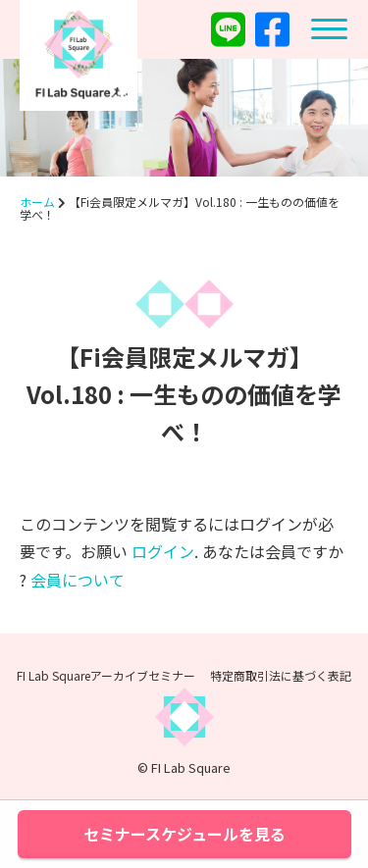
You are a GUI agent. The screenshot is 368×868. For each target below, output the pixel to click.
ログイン (163, 551)
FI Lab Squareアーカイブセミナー (106, 675)
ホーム (37, 202)
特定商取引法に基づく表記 (281, 675)
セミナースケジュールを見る (184, 834)
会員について (78, 580)
